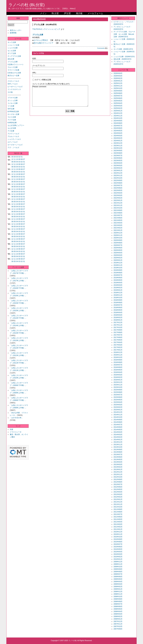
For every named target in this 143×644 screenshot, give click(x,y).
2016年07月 (118, 365)
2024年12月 (118, 113)
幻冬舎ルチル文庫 (14, 73)
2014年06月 (118, 427)
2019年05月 (118, 280)
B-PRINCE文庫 (13, 112)
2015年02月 (118, 407)
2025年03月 (118, 106)
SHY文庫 (11, 109)
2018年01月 (118, 320)
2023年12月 (118, 143)
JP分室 (67, 13)
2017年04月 (118, 342)
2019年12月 (118, 263)
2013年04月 (118, 462)
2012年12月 (118, 472)
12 (12, 159)
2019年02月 (118, 288)
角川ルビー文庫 (13, 76)
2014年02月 (118, 437)
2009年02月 (118, 587)
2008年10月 (118, 597)
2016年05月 (118, 370)
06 (12, 162)
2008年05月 (118, 609)
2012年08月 (118, 482)
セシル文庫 (12, 51)
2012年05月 (118, 489)
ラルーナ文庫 (13, 67)
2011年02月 (118, 527)
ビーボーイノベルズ (15, 87)
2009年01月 (118, 589)
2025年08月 (118, 93)
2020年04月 (118, 253)
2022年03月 (118, 195)
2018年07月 (118, 305)
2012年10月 (118, 477)
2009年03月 (118, 584)
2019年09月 (118, 270)
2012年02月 (118, 497)
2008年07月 (118, 604)
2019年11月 (118, 265)
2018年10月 (118, 298)
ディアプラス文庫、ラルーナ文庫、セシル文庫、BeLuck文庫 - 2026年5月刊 (124, 34)
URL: (34, 73)
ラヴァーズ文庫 (13, 70)
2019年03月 (118, 285)
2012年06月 (118, 487)
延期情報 (13, 33)
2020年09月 (118, 240)
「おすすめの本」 (16, 418)
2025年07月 (118, 96)
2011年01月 (118, 529)
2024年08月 (118, 123)
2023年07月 (118, 156)
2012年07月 (118, 484)
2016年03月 (118, 375)
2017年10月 (118, 327)
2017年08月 (118, 332)
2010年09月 (118, 539)
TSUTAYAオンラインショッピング (46, 29)
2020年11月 (118, 235)
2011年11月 (118, 504)
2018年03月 (118, 315)
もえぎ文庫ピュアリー (16, 125)
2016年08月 (118, 362)
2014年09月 (118, 420)
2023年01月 (118, 171)
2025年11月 (118, 86)
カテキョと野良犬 (41, 40)
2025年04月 (118, 103)
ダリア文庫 (12, 53)
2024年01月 (118, 141)
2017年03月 (118, 345)
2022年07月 (118, 185)
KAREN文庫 (12, 123)
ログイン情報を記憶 (42, 80)
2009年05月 (118, 579)
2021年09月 (118, 210)
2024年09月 (118, 121)
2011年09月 (118, 509)
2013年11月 (118, 445)
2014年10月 (118, 417)
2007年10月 (118, 626)
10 (17, 159)
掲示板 (79, 13)
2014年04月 (118, 432)
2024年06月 (118, 128)
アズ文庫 (11, 131)
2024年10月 (118, 118)
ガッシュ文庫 (13, 100)
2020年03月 (118, 255)
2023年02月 (118, 168)
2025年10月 (118, 88)
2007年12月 (118, 621)
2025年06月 (118, 98)
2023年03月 (118, 166)
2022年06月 (118, 188)
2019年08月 (118, 273)
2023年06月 (118, 158)
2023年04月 (118, 163)
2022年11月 (118, 175)
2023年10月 (118, 148)
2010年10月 (118, 537)
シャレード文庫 (13, 45)
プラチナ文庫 (13, 98)
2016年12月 (118, 352)
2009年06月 (118, 577)
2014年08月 (118, 422)
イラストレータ (16, 432)
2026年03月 (118, 76)
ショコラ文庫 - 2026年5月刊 (124, 57)
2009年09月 (118, 569)
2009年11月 (118, 564)
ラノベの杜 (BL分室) (27, 5)
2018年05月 (118, 310)
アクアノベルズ (13, 134)
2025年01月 (118, 111)
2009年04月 (118, 582)
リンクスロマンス (14, 89)
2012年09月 (118, 479)
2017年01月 (118, 350)
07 (24, 159)
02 (19, 157)
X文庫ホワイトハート (16, 64)
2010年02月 (118, 557)
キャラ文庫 (12, 42)
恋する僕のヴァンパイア (43, 43)
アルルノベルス (13, 136)
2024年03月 (118, 136)
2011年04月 (118, 522)
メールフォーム (95, 13)
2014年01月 (118, 440)
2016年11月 (118, 355)
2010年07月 (118, 544)
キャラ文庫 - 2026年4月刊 (123, 49)
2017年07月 (118, 335)
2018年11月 (118, 295)
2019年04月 (118, 283)
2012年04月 (118, 492)
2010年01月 (118, 559)
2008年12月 (118, 592)
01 (22, 157)
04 (15, 157)
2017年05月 (118, 340)
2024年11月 (118, 116)
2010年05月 (118, 549)
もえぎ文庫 (12, 128)
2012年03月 (118, 494)
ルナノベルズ (13, 142)
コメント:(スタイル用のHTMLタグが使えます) (51, 84)
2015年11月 (118, 385)
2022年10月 (118, 178)
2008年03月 (118, 614)
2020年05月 (118, 250)
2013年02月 (118, 467)
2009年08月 (118, 572)
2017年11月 (118, 325)
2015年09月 (118, 390)
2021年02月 (118, 228)
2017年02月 (118, 347)
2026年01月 (118, 81)
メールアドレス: (39, 66)
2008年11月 (118, 594)
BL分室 (55, 13)
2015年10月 (118, 387)
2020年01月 (118, 260)
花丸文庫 (11, 59)
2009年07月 (118, 574)
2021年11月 (118, 205)
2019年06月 (118, 278)
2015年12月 (118, 382)
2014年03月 (118, 435)
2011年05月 (118, 519)
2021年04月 (118, 223)
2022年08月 (118, 183)
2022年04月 (118, 193)
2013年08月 (118, 452)
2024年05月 (118, 131)
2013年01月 (118, 469)
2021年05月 (118, 220)
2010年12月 (118, 532)
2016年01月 (118, 380)
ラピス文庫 (12, 117)
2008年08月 (118, 602)
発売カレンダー (16, 30)
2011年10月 (118, 507)
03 (17, 157)
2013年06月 (118, 457)
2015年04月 (118, 402)
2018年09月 (118, 300)
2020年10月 (118, 238)
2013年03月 (118, 464)
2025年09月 (118, 91)
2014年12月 (118, 412)
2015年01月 (118, 410)
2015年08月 (118, 392)
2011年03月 (118, 524)
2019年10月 (118, 268)
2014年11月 (118, 415)
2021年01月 (118, 230)
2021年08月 (118, 213)
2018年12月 (118, 293)
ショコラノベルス (14, 139)
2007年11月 (118, 624)
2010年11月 (118, 534)
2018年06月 (118, 308)
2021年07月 (118, 215)
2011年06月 (118, 517)
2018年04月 (118, 313)
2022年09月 (118, 180)
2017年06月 (118, 337)
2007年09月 (118, 629)
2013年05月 (118, 460)
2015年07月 (118, 395)
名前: (34, 58)
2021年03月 (118, 225)
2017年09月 (118, 330)
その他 (10, 92)
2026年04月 (118, 73)
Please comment (60, 96)
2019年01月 (118, 290)
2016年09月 (118, 360)
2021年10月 (118, 208)
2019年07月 (118, 275)
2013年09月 (118, 450)
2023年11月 (118, 146)
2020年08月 (118, 243)
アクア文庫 (12, 120)
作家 (11, 429)
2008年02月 (118, 616)
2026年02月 (118, 78)
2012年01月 (118, 499)
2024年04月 (118, 133)
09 (19, 159)
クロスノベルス (13, 81)
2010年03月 (118, 554)
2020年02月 (118, 258)
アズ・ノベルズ (13, 148)
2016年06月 (118, 367)
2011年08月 (118, 512)
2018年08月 (118, 303)
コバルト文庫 (13, 103)
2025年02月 (118, 108)
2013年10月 (118, 447)
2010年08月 (118, 542)
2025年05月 (118, 101)
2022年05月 (118, 190)
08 (22, 159)
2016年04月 (118, 372)
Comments (101, 48)
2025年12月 (118, 83)
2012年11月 (118, 474)
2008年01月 (118, 619)
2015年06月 (118, 397)
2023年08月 (118, 153)
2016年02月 (118, 377)
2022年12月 (118, 173)
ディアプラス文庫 (14, 56)
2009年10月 (118, 567)
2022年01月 (118, 200)
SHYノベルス (13, 84)
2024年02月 (118, 138)
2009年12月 (118, 562)
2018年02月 (118, 318)
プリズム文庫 (13, 62)
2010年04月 (118, 552)
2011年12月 (118, 502)
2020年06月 (118, 248)
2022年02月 (118, 198)
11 (15, 159)
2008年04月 (118, 611)
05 (12, 157)
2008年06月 (118, 606)
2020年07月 (118, 245)
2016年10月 (118, 357)
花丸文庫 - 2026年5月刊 (122, 59)
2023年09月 (118, 151)
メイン (43, 13)
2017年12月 (118, 322)
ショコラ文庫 (13, 48)
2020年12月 (118, 233)
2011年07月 (118, 514)
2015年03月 (118, 405)
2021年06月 (118, 218)
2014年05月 (118, 430)
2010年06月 (118, 547)
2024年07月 (118, 126)
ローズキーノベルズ (15, 145)
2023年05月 (118, 161)
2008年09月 (118, 599)
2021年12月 (118, 203)
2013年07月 (118, 455)
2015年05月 (118, 400)
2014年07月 (118, 425)
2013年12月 (118, 442)
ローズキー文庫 (13, 114)
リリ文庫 (11, 106)
